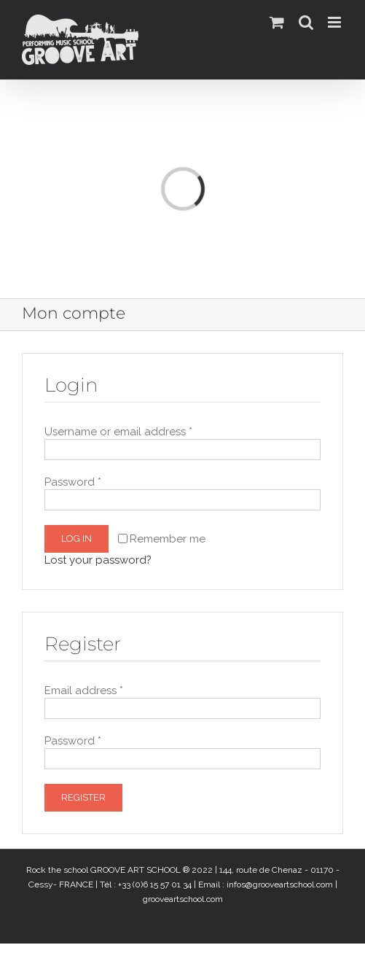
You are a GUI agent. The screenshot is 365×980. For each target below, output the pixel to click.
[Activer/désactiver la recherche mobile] (306, 22)
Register (83, 797)
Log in (76, 538)
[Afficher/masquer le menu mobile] (335, 22)
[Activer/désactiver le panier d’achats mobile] (277, 22)
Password (73, 482)
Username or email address (118, 432)
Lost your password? (98, 560)
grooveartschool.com (183, 899)
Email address (84, 691)
